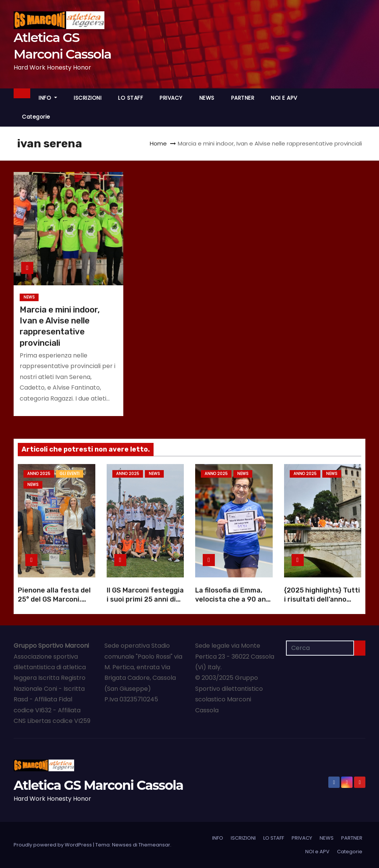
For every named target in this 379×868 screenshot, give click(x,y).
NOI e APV (284, 98)
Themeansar (154, 845)
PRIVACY (171, 98)
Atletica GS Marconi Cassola (98, 785)
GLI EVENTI (70, 474)
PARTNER (243, 98)
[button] (360, 107)
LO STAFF (130, 98)
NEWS (207, 98)
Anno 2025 (39, 474)
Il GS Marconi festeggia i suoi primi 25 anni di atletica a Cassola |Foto (145, 604)
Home (158, 143)
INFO (48, 98)
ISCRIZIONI (88, 98)
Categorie (36, 117)
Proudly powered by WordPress (53, 845)
